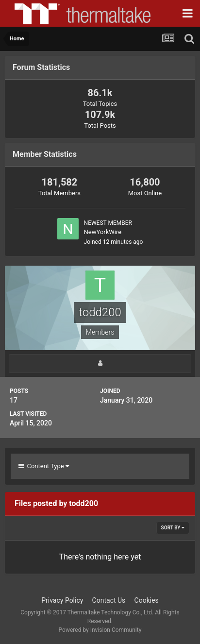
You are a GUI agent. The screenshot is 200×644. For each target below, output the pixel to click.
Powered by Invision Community (100, 630)
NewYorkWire (103, 232)
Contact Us (109, 600)
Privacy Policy (62, 600)
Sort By (173, 528)
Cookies (147, 600)
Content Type (44, 466)
